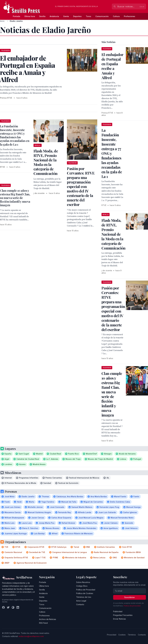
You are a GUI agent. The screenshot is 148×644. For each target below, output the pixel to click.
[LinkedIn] (18, 607)
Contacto (80, 604)
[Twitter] (8, 607)
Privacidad (112, 635)
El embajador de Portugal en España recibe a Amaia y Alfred (112, 66)
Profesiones (130, 16)
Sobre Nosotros (83, 582)
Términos (132, 635)
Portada (16, 16)
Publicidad (118, 611)
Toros (89, 16)
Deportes (77, 16)
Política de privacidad (132, 606)
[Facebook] (3, 607)
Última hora (30, 16)
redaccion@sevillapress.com (31, 636)
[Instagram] (13, 607)
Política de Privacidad (86, 590)
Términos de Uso (84, 597)
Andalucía (54, 16)
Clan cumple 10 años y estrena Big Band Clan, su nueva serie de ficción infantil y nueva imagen (15, 198)
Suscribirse (129, 597)
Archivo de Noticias (48, 619)
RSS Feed (43, 623)
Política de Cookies (85, 593)
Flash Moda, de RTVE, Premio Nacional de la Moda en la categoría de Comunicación (46, 162)
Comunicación (102, 16)
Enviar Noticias (120, 619)
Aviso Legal (81, 601)
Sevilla (42, 16)
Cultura (116, 16)
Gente (66, 16)
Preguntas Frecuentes (123, 615)
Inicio (2, 21)
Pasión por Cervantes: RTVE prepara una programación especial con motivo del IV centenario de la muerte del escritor (81, 186)
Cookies (122, 635)
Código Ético (82, 586)
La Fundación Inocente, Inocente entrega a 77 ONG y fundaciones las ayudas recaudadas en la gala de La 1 (15, 135)
